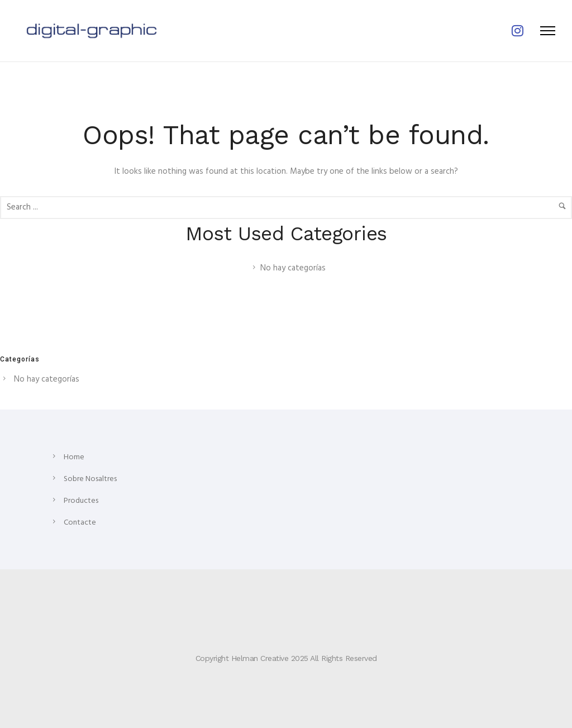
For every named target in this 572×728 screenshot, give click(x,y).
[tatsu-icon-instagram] (518, 31)
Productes (81, 501)
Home (74, 457)
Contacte (80, 523)
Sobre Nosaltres (90, 479)
